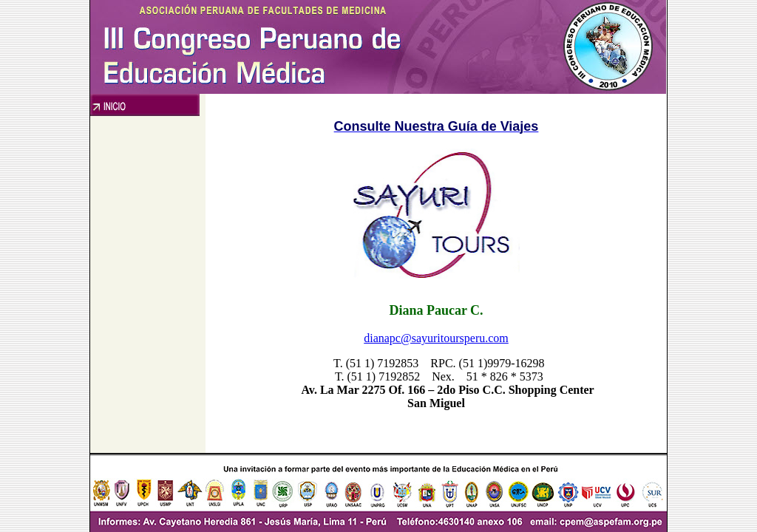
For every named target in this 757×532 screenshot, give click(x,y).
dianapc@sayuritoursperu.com (436, 338)
